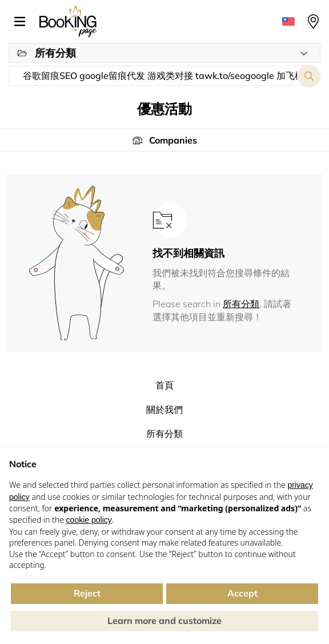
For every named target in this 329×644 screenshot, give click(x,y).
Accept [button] (242, 593)
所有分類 (241, 304)
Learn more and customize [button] (164, 621)
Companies (173, 140)
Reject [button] (87, 593)
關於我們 (164, 410)
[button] (24, 22)
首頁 (164, 385)
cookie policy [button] (89, 520)
